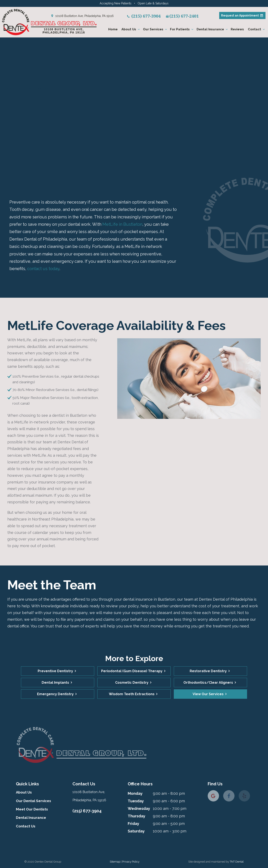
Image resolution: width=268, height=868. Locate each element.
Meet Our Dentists (32, 809)
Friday (133, 824)
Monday (135, 793)
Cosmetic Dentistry (132, 683)
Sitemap (115, 862)
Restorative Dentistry (208, 671)
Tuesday (136, 801)
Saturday (136, 831)
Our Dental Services (33, 801)
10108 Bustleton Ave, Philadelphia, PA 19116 (82, 16)
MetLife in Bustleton (122, 224)
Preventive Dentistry (55, 671)
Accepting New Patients (116, 3)
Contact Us (26, 826)
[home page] (54, 22)
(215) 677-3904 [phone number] (144, 16)
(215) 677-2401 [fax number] (182, 16)
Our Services (156, 29)
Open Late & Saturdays (153, 3)
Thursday (137, 816)
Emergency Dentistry (55, 694)
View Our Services (208, 694)
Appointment (242, 15)
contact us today (43, 269)
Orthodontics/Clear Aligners (208, 683)
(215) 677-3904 (87, 811)
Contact (257, 29)
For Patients (182, 29)
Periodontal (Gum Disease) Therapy (132, 671)
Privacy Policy (131, 862)
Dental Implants (55, 683)
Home (113, 29)
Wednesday (139, 808)
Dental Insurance (213, 29)
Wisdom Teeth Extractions (132, 694)
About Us (131, 29)
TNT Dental (237, 862)
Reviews (237, 29)
